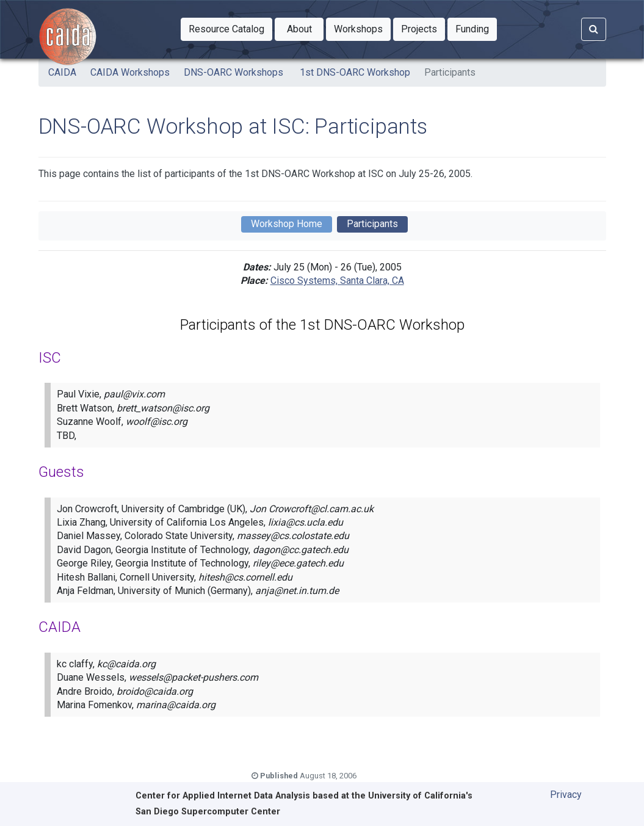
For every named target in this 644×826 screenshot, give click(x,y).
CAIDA (62, 72)
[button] (226, 29)
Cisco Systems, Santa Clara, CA (337, 281)
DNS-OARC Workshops (233, 72)
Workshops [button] (362, 28)
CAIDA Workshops (130, 72)
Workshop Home (287, 224)
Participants (450, 72)
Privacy (566, 795)
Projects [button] (423, 28)
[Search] (594, 29)
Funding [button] (476, 28)
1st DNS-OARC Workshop (354, 72)
